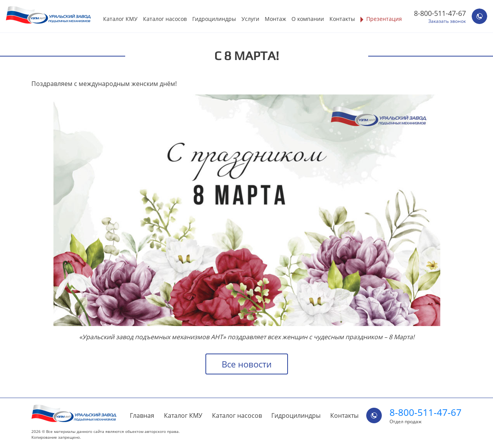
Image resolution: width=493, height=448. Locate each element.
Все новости (247, 364)
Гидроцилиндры (214, 19)
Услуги (250, 19)
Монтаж (275, 19)
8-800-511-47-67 (440, 13)
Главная (142, 415)
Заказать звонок (447, 21)
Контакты (342, 19)
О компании (308, 19)
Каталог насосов (165, 19)
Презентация (384, 19)
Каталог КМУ (120, 19)
